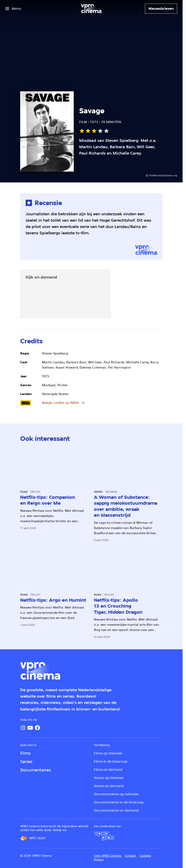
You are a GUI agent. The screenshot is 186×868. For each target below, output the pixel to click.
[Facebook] (37, 728)
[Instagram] (23, 728)
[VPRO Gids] (104, 836)
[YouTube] (30, 728)
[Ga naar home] (91, 9)
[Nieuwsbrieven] (161, 9)
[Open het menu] (13, 9)
